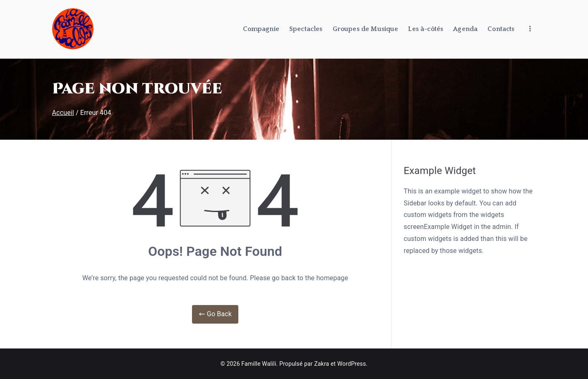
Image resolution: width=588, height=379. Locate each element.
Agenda (465, 29)
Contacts (501, 29)
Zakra (322, 364)
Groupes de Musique (366, 29)
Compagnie (261, 29)
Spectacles (306, 29)
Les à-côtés (426, 29)
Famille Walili (259, 364)
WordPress (352, 364)
